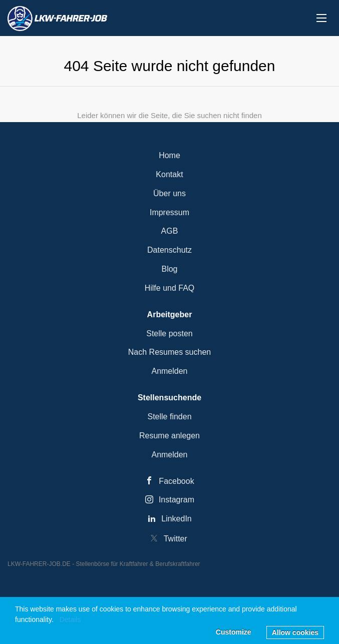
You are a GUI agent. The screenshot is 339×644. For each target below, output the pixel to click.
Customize (234, 632)
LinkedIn (177, 519)
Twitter (176, 539)
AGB (170, 231)
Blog (169, 269)
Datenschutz (170, 250)
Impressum (170, 212)
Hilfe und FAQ (170, 288)
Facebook (176, 481)
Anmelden (169, 371)
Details (70, 619)
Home (170, 155)
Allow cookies (295, 632)
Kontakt (169, 174)
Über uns (170, 193)
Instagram (177, 500)
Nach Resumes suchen (170, 352)
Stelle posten (170, 334)
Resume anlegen (170, 436)
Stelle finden (169, 417)
